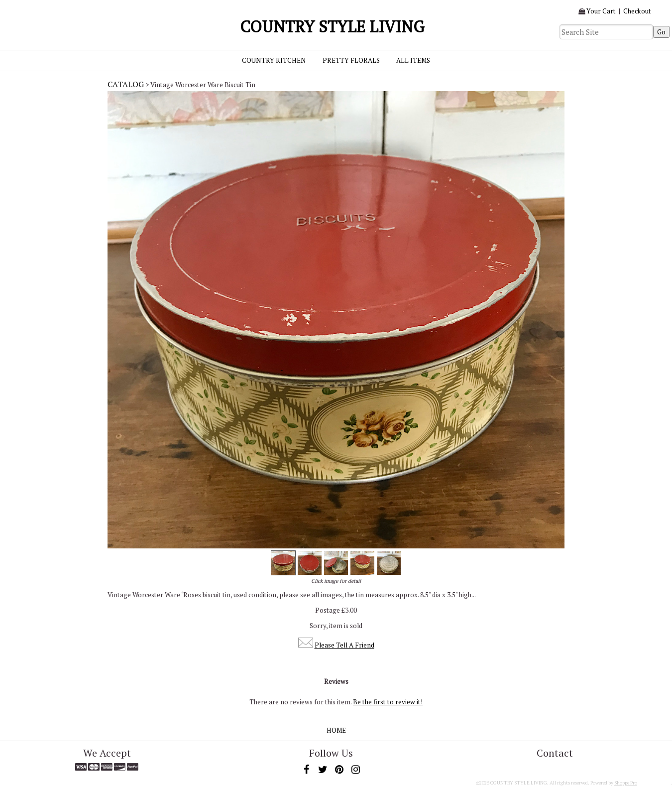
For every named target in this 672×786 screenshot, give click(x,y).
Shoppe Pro (626, 783)
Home (336, 730)
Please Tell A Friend (344, 645)
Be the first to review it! (388, 702)
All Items (413, 60)
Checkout (637, 11)
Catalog (126, 84)
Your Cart (601, 11)
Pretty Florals (351, 60)
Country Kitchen (274, 60)
